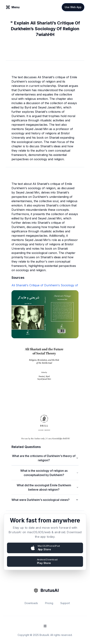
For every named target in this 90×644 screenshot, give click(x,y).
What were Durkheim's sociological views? (45, 500)
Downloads (31, 603)
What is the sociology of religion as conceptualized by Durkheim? (49, 473)
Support (65, 603)
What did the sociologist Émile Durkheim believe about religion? (48, 487)
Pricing (49, 603)
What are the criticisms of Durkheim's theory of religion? (45, 458)
